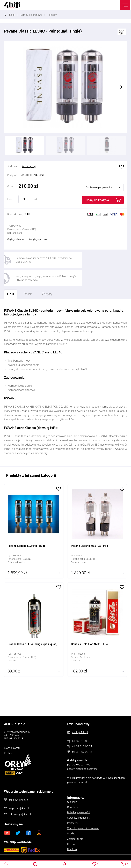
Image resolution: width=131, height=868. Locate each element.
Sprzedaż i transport (78, 800)
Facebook (28, 815)
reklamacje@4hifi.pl (20, 797)
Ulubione (121, 167)
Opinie (31, 276)
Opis (10, 275)
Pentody (52, 15)
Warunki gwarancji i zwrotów (83, 811)
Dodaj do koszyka (97, 200)
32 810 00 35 (84, 723)
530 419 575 (21, 782)
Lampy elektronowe (31, 15)
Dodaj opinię (29, 166)
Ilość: (10, 199)
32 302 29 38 (84, 734)
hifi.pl (12, 15)
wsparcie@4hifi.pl (19, 791)
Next (121, 87)
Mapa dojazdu (12, 730)
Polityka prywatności (79, 795)
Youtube (7, 815)
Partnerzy (72, 805)
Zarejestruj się (75, 821)
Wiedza (71, 816)
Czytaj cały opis (16, 239)
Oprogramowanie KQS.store (15, 857)
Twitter (18, 815)
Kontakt (8, 736)
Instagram (39, 815)
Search (35, 864)
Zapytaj (50, 275)
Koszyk (71, 826)
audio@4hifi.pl (80, 715)
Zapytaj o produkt (38, 239)
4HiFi (14, 5)
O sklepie (72, 784)
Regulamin (73, 789)
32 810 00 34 (84, 729)
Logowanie (65, 864)
